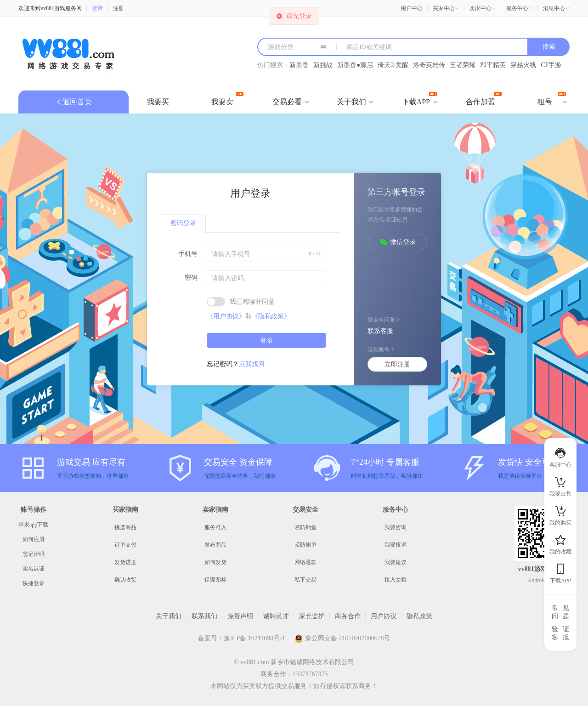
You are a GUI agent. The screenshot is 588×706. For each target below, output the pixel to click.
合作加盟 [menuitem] (484, 99)
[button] (446, 8)
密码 (191, 278)
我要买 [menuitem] (158, 102)
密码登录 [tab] (183, 223)
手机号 (188, 254)
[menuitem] (287, 102)
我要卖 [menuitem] (227, 99)
